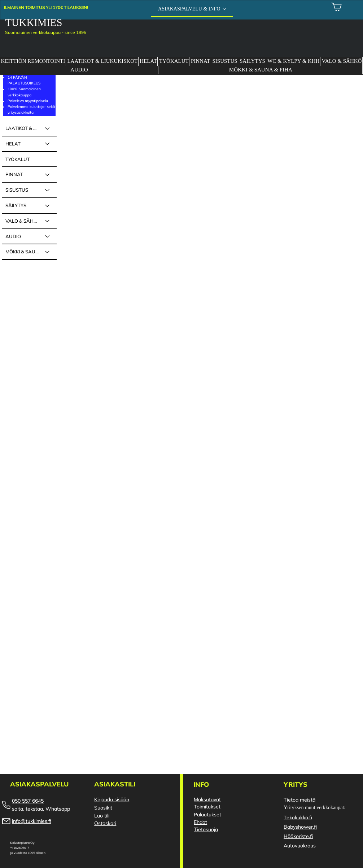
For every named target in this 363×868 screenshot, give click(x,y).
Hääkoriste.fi (298, 836)
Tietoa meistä (299, 800)
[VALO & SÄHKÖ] (48, 221)
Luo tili (102, 816)
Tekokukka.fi (298, 817)
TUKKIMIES (34, 22)
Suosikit (103, 808)
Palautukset (207, 815)
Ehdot (200, 822)
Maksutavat (207, 799)
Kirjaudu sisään (112, 799)
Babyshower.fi (300, 827)
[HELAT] (48, 144)
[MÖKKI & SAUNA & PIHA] (48, 252)
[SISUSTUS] (48, 190)
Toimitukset (207, 807)
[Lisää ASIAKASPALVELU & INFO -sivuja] (224, 9)
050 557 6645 (28, 801)
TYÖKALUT (18, 159)
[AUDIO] (48, 237)
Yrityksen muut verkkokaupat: (314, 808)
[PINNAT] (48, 175)
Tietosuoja (206, 829)
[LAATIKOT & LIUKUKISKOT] (48, 128)
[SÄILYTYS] (48, 206)
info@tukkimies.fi (32, 821)
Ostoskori (105, 823)
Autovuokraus (300, 846)
